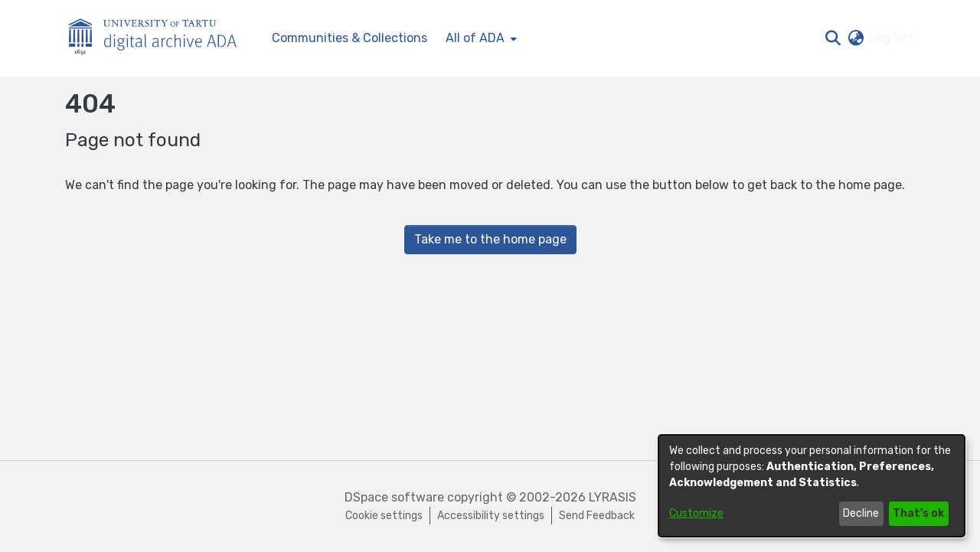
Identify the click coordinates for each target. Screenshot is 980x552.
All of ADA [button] (475, 38)
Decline (861, 513)
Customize (696, 513)
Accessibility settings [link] (491, 516)
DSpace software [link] (394, 497)
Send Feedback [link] (597, 516)
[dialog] (812, 486)
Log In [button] (889, 38)
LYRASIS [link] (612, 497)
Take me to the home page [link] (490, 239)
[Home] (161, 39)
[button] (833, 38)
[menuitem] (480, 38)
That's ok (918, 513)
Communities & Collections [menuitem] (350, 38)
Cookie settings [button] (384, 516)
